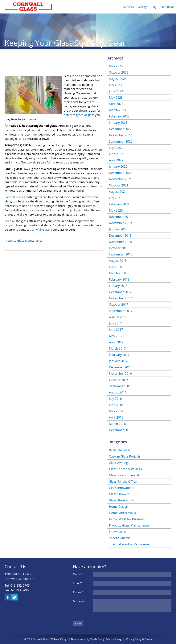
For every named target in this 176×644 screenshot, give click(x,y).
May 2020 (116, 210)
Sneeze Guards (119, 538)
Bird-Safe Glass (120, 450)
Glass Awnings (119, 463)
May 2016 (116, 411)
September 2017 (121, 311)
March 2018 (117, 273)
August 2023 (118, 79)
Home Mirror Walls (122, 513)
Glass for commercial (124, 475)
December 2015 (120, 430)
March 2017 (117, 348)
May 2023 (116, 98)
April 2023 (116, 104)
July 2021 (115, 198)
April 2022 (116, 160)
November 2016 (120, 374)
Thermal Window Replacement (131, 544)
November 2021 (120, 179)
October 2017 (119, 305)
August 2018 (118, 261)
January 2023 (118, 123)
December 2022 (120, 129)
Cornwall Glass (40, 229)
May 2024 (116, 66)
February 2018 (119, 279)
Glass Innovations (121, 488)
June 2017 (116, 330)
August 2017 (118, 317)
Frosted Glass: (14, 197)
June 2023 (116, 91)
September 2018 (121, 254)
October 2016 (119, 380)
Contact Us (167, 7)
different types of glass (79, 115)
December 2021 (120, 173)
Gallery (142, 7)
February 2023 (119, 116)
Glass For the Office (123, 481)
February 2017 (119, 355)
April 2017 (116, 342)
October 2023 (119, 72)
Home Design (118, 507)
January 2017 (118, 361)
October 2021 (119, 185)
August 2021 (118, 192)
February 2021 (119, 204)
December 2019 (120, 217)
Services (129, 7)
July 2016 (115, 399)
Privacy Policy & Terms (139, 639)
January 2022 (118, 167)
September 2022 (121, 141)
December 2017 (120, 292)
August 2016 (118, 392)
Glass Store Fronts (122, 500)
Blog (154, 7)
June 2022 (116, 154)
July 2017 (115, 323)
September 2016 (121, 386)
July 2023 (115, 85)
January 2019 (118, 229)
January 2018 (118, 286)
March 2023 (117, 110)
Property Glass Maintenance (24, 240)
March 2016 (117, 424)
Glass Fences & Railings (125, 469)
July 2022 (115, 148)
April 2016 (116, 417)
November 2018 (120, 242)
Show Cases (117, 532)
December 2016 (120, 367)
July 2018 (115, 267)
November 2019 (120, 223)
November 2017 (120, 298)
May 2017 (116, 336)
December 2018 (120, 236)
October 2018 (119, 248)
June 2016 (116, 405)
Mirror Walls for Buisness (127, 519)
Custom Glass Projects (125, 456)
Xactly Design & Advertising (106, 639)
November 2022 (120, 135)
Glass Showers (119, 494)
